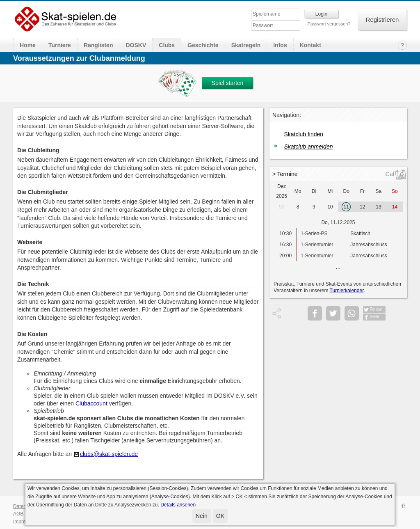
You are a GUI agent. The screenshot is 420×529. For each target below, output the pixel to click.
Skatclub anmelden (308, 147)
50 (282, 207)
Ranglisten (98, 45)
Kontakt (310, 45)
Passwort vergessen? (329, 24)
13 (378, 207)
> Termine (285, 174)
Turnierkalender (347, 291)
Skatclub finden (304, 134)
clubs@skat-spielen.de (109, 454)
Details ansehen (178, 505)
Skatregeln (246, 45)
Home (28, 45)
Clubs (167, 45)
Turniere (60, 45)
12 (362, 207)
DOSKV (136, 45)
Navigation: (287, 115)
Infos (280, 45)
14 (395, 207)
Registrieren (382, 19)
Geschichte (203, 45)
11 (346, 207)
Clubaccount (91, 403)
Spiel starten (228, 83)
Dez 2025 (282, 191)
